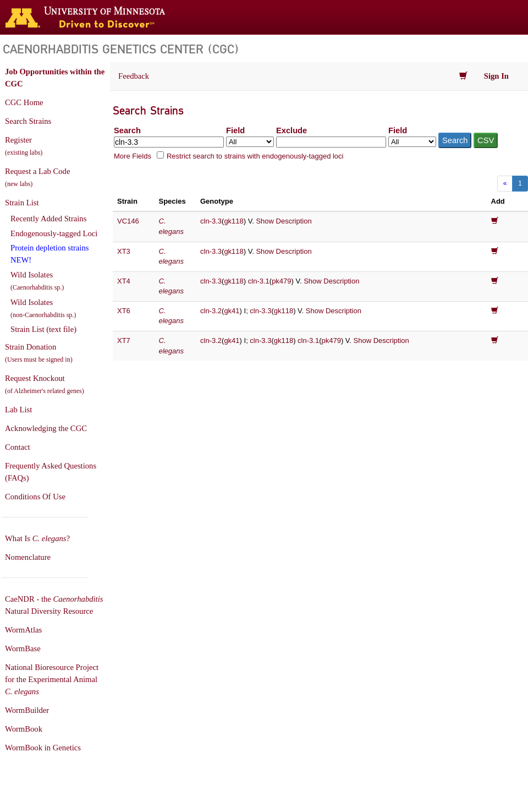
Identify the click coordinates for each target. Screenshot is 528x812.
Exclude (291, 130)
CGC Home (24, 102)
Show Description (284, 221)
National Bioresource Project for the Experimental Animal (52, 679)
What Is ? (37, 538)
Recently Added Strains (48, 219)
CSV (486, 140)
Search (127, 130)
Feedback (134, 76)
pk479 (281, 281)
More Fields (133, 156)
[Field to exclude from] (412, 142)
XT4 (124, 281)
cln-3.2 (211, 311)
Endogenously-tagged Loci (54, 233)
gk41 (232, 311)
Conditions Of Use (35, 497)
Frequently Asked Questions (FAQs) (51, 472)
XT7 (124, 340)
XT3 (124, 251)
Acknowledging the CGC (46, 428)
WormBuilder (27, 710)
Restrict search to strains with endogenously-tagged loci (255, 156)
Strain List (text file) (43, 329)
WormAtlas (23, 630)
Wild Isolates (37, 281)
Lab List (18, 410)
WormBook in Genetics (43, 748)
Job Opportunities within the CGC (55, 78)
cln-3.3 (211, 221)
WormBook (24, 729)
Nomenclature (28, 557)
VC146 (128, 221)
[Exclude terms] (331, 142)
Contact (18, 447)
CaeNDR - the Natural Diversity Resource (54, 605)
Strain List (22, 203)
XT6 (124, 311)
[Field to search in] (250, 142)
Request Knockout (45, 384)
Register (24, 146)
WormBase (23, 648)
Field (235, 130)
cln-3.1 (259, 281)
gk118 (233, 221)
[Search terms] (169, 142)
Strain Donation (39, 353)
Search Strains (28, 121)
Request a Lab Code (37, 177)
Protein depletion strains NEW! (50, 254)
